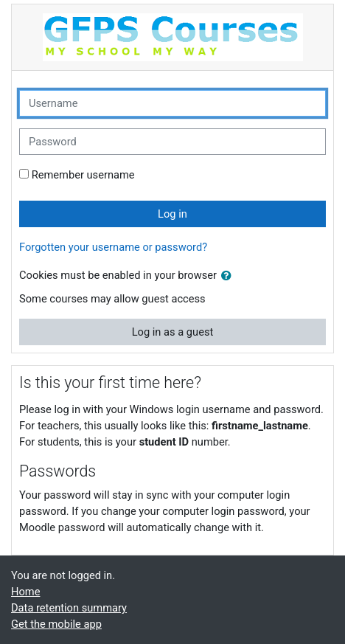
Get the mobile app (56, 624)
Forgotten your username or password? (113, 247)
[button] (229, 276)
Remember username (83, 175)
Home (25, 592)
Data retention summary (69, 608)
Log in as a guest (173, 332)
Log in (172, 214)
